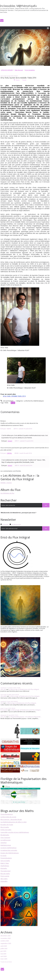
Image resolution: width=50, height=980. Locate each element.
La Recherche (28, 401)
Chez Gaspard (5, 837)
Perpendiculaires (6, 858)
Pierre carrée (5, 876)
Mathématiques (39, 401)
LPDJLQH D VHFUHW (7, 70)
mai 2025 (3, 954)
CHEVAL (9, 453)
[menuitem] (7, 70)
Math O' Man (5, 863)
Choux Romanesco (7, 814)
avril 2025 (4, 956)
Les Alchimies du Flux (7, 493)
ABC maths (4, 879)
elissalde (4, 696)
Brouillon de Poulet (7, 825)
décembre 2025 (6, 936)
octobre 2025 (5, 941)
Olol (2, 703)
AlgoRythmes (5, 866)
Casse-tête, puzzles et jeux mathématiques (15, 832)
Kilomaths (4, 868)
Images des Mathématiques (10, 853)
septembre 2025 (6, 944)
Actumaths (4, 881)
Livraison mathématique (8, 848)
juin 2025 (3, 951)
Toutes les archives (6, 962)
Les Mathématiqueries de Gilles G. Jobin (14, 822)
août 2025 (4, 946)
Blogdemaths (5, 835)
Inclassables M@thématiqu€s (18, 6)
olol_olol (3, 689)
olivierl (10, 441)
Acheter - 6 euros (6, 483)
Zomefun (4, 843)
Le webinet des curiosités (9, 850)
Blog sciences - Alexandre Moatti (11, 819)
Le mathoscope (6, 840)
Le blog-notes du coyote (8, 817)
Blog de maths (5, 874)
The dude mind (5, 871)
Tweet (24, 80)
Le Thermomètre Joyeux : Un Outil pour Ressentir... (25, 717)
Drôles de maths (6, 830)
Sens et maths (5, 861)
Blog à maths (5, 827)
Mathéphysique (6, 845)
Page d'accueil (19, 70)
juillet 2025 (4, 949)
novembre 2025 (6, 938)
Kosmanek (4, 710)
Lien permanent (7, 401)
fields (6, 403)
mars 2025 (4, 959)
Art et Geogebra (30, 70)
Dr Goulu (3, 856)
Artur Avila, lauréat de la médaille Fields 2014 (18, 78)
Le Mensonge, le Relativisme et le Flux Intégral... (24, 689)
